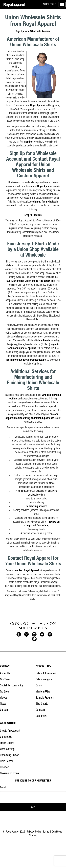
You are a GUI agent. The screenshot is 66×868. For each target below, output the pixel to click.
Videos (4, 698)
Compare (41, 710)
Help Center (6, 761)
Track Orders (7, 743)
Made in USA (43, 692)
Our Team (5, 680)
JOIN (33, 807)
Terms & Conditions (52, 832)
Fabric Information (46, 674)
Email (3, 788)
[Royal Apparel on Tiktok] (34, 639)
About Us (5, 674)
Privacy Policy (34, 832)
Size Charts (42, 704)
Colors (39, 686)
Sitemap (33, 836)
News (3, 704)
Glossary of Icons (9, 774)
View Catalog (7, 749)
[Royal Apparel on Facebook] (19, 635)
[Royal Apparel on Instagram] (34, 635)
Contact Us (6, 737)
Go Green (5, 692)
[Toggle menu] (62, 5)
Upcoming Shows (10, 755)
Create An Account (10, 731)
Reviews (5, 768)
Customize (41, 716)
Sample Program (45, 698)
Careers (4, 710)
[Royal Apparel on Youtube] (42, 635)
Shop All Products (33, 215)
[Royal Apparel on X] (26, 635)
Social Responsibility (11, 686)
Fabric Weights (44, 680)
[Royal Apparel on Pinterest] (50, 635)
